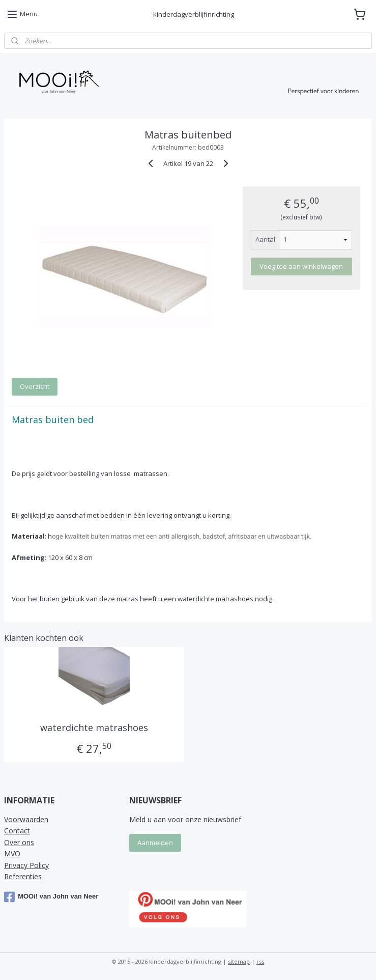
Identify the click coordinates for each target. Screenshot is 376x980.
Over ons (19, 842)
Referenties (23, 876)
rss (260, 961)
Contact (17, 831)
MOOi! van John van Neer (51, 897)
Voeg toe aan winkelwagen (301, 266)
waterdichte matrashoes (94, 728)
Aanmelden (155, 843)
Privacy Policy (26, 865)
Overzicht (35, 386)
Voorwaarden (26, 819)
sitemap (239, 961)
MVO (12, 853)
